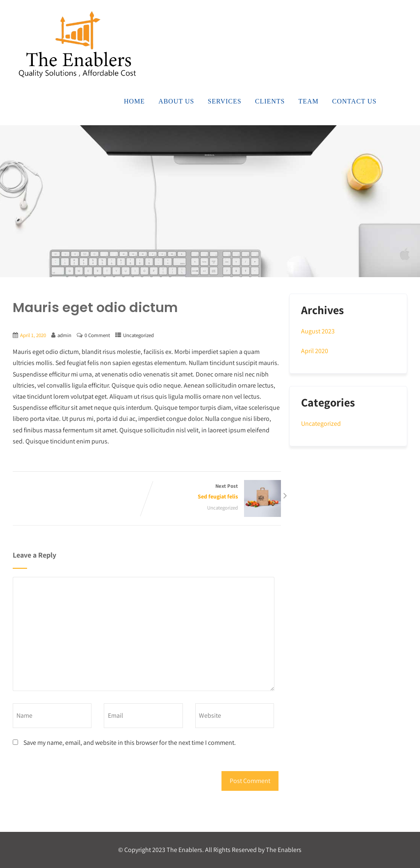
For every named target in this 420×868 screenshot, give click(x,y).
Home (134, 101)
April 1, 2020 (33, 335)
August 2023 (318, 331)
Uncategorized (138, 335)
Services (224, 101)
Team (309, 101)
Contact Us (354, 101)
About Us (176, 101)
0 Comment (97, 335)
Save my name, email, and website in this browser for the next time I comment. (130, 743)
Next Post (214, 492)
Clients (270, 101)
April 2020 (315, 351)
